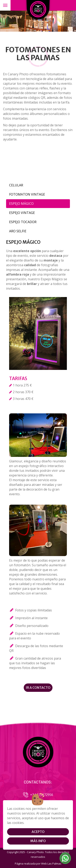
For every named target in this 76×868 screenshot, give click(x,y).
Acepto (38, 832)
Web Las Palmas (51, 864)
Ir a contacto (38, 688)
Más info (38, 841)
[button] (65, 858)
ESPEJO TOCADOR (23, 222)
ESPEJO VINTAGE (22, 213)
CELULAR (16, 185)
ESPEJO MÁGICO (21, 204)
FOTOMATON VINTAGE (27, 194)
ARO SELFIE (18, 231)
